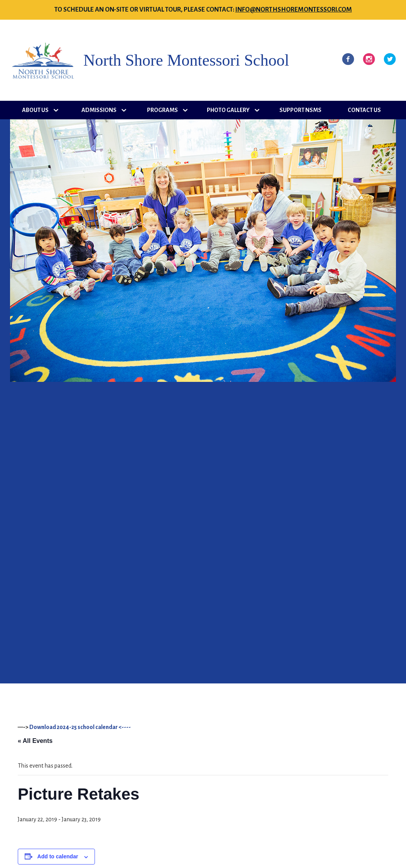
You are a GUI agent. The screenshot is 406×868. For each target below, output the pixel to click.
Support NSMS (300, 110)
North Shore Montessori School (186, 60)
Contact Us (364, 110)
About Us (35, 110)
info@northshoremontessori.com (294, 10)
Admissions (99, 110)
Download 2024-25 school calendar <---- (80, 727)
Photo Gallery (228, 110)
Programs (162, 110)
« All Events (35, 741)
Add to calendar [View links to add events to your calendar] (58, 856)
